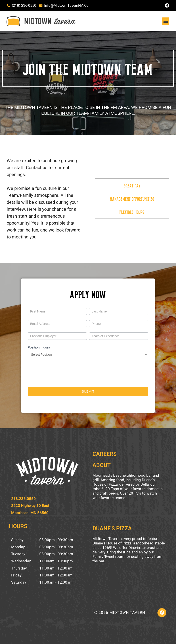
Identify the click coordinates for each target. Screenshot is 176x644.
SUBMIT (88, 391)
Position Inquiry (39, 347)
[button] (166, 21)
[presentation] (62, 371)
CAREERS (105, 454)
